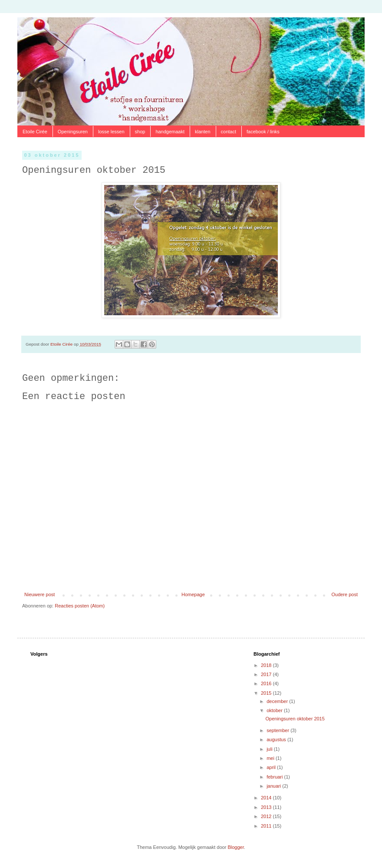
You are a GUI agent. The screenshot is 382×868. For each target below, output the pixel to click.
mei (271, 758)
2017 (267, 674)
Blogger (235, 847)
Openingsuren (73, 132)
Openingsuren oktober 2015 (295, 719)
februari (275, 777)
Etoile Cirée (35, 132)
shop (140, 132)
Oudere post (344, 594)
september (278, 730)
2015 (267, 693)
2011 (267, 826)
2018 (267, 665)
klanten (203, 132)
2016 (267, 683)
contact (229, 132)
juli (270, 749)
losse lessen (111, 132)
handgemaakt (170, 132)
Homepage (193, 594)
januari (274, 786)
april (272, 767)
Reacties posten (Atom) (80, 606)
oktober (275, 710)
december (278, 701)
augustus (277, 739)
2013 (267, 807)
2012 (267, 816)
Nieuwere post (40, 594)
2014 (267, 798)
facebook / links (263, 132)
